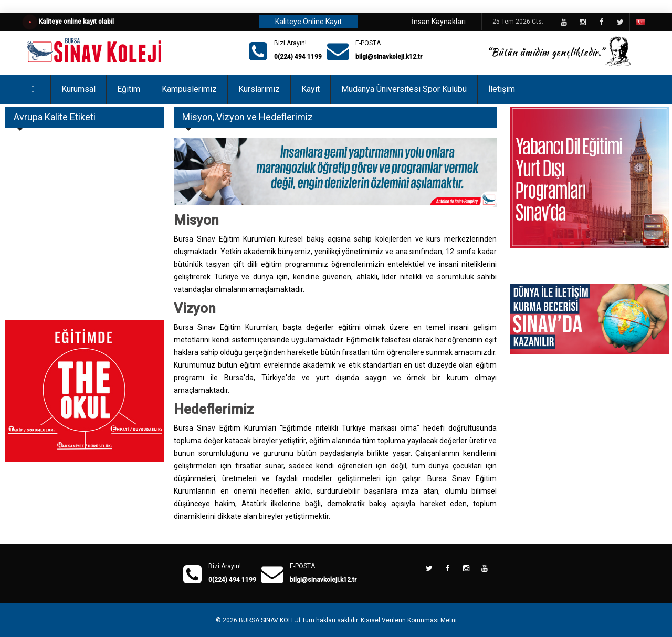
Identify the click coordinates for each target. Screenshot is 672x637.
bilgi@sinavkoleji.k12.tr (389, 57)
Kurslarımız (259, 89)
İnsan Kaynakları (439, 22)
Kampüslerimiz (189, 89)
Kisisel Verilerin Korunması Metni (409, 620)
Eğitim (129, 89)
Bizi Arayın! (290, 43)
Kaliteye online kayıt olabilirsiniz (85, 22)
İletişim (502, 89)
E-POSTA (368, 43)
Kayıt (311, 89)
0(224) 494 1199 (298, 57)
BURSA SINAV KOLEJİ (270, 620)
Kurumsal (78, 89)
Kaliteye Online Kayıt (308, 22)
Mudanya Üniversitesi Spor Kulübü (404, 89)
